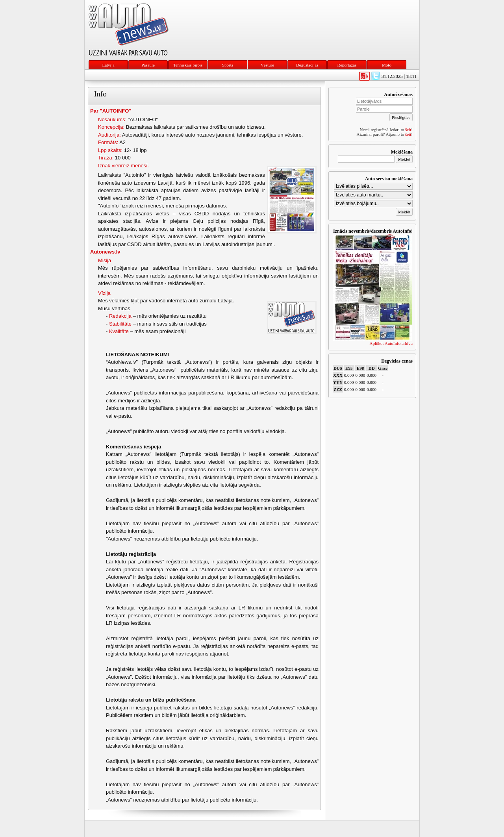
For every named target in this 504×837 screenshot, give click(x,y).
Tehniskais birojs (188, 65)
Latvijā (108, 65)
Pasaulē (148, 65)
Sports (228, 65)
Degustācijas (307, 65)
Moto (387, 65)
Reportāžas (347, 65)
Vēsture (267, 65)
